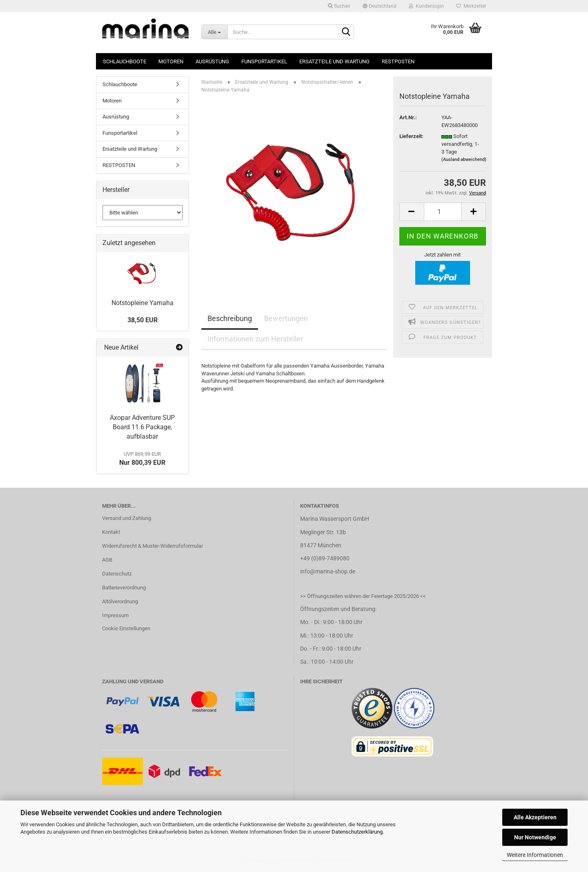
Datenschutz (117, 574)
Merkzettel (471, 6)
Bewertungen (286, 318)
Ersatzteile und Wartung (334, 61)
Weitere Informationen (535, 855)
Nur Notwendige (535, 837)
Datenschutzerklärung (357, 832)
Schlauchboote (125, 61)
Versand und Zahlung (127, 518)
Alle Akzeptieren (535, 817)
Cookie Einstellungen (126, 628)
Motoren (171, 61)
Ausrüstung (212, 61)
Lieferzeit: (411, 136)
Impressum (115, 615)
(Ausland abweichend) (464, 159)
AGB (107, 560)
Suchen (339, 6)
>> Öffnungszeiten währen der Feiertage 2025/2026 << (363, 596)
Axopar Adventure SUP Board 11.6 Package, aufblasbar (142, 427)
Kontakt (111, 532)
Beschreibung (230, 318)
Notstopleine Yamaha (143, 303)
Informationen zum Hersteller (255, 339)
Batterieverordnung (124, 588)
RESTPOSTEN (398, 61)
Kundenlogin (426, 6)
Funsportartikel (264, 61)
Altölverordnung (120, 601)
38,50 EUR (143, 320)
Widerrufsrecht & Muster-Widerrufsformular (153, 546)
